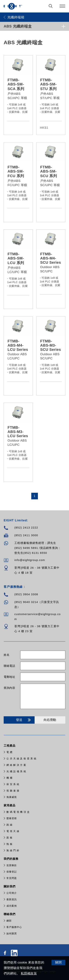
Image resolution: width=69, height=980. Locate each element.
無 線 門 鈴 (13, 850)
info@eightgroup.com (30, 560)
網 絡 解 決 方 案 (16, 765)
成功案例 (12, 906)
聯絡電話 (9, 666)
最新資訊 (12, 899)
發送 (24, 720)
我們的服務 (11, 859)
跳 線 (9, 825)
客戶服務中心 (14, 927)
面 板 (9, 838)
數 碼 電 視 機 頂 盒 (18, 812)
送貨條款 (12, 865)
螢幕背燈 (12, 818)
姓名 (7, 655)
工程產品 (10, 746)
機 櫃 (9, 778)
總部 (9, 921)
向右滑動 (50, 720)
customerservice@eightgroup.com (38, 617)
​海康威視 (12, 797)
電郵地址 (9, 677)
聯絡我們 (10, 914)
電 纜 (9, 752)
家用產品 (10, 805)
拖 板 (9, 844)
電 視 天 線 (13, 831)
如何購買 (12, 934)
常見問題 (12, 878)
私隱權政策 (29, 973)
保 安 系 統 (13, 784)
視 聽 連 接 (13, 791)
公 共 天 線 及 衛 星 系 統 (21, 759)
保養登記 (12, 872)
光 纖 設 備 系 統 (16, 771)
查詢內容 (9, 688)
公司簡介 (12, 893)
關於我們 (10, 886)
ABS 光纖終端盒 (18, 26)
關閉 (58, 962)
